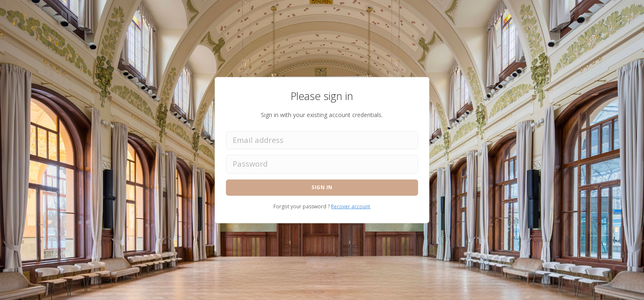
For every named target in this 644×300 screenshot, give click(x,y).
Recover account (351, 206)
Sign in (322, 187)
